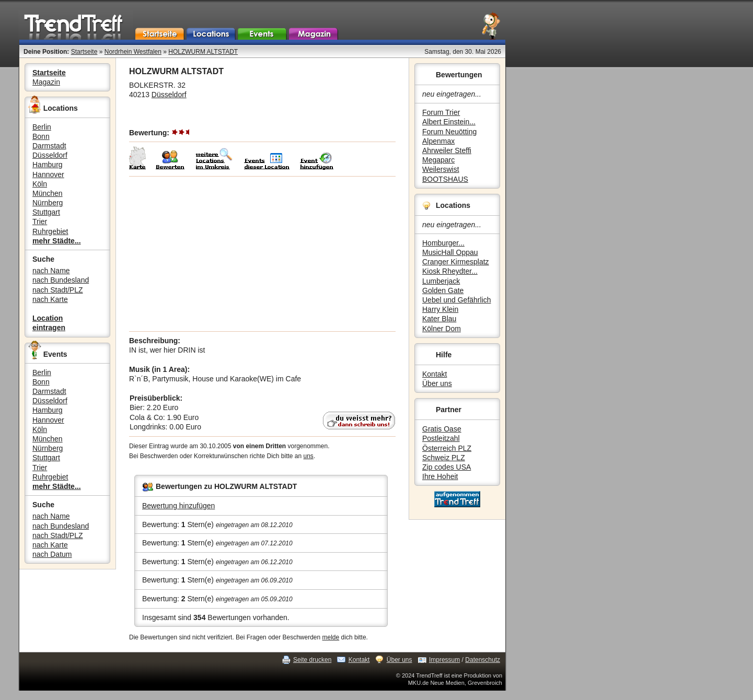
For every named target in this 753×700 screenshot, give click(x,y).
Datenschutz (483, 660)
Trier (40, 221)
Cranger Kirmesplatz (456, 262)
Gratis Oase (442, 429)
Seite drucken (312, 660)
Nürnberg (48, 203)
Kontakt (435, 374)
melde (331, 637)
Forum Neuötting (449, 132)
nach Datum (52, 554)
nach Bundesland (61, 280)
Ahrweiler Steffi (447, 150)
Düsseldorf (50, 155)
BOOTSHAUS (445, 179)
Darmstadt (49, 146)
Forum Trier (441, 112)
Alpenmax (438, 141)
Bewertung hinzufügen (178, 506)
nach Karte (50, 299)
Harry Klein (440, 309)
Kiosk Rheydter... (450, 271)
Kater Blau (439, 319)
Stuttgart (46, 212)
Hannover (48, 174)
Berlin (42, 127)
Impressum (444, 660)
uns (309, 456)
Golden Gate (443, 290)
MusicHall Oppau (450, 252)
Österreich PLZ (447, 448)
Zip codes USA (447, 467)
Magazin (46, 82)
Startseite (84, 52)
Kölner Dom (442, 329)
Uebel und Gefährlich (457, 300)
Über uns (437, 383)
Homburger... (443, 243)
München (48, 193)
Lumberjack (441, 281)
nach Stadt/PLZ (58, 290)
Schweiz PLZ (444, 458)
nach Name (51, 271)
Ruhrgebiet (50, 231)
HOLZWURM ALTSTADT (203, 52)
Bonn (41, 136)
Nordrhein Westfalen (133, 52)
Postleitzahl (441, 438)
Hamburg (48, 165)
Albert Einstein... (449, 122)
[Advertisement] (262, 254)
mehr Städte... (57, 241)
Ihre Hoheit (440, 476)
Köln (40, 184)
